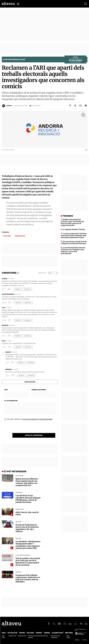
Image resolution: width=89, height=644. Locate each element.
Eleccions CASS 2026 (23, 555)
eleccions (7, 236)
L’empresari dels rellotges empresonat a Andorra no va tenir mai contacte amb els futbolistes (28, 578)
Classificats (57, 633)
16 (5, 347)
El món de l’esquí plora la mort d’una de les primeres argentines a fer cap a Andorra (27, 528)
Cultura (30, 633)
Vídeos (47, 633)
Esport (39, 633)
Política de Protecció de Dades (38, 637)
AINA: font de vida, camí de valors (27, 513)
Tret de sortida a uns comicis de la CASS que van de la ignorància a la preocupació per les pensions (28, 562)
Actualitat (13, 633)
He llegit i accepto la (28, 419)
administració (20, 236)
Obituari (69, 633)
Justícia (19, 539)
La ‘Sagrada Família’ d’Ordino (74, 229)
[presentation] (22, 429)
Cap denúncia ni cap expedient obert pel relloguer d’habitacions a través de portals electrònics (28, 499)
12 (5, 320)
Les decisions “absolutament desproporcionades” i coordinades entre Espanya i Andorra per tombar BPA (28, 545)
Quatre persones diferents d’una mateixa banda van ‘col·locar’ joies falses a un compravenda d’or (27, 482)
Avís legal (68, 637)
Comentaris (36, 106)
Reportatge (20, 509)
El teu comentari (11, 401)
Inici (4, 633)
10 (5, 303)
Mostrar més (30, 382)
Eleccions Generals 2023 (14, 60)
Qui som (3, 637)
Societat (19, 522)
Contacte (12, 636)
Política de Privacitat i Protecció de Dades (37, 419)
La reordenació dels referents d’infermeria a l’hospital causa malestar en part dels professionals (73, 251)
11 (14, 376)
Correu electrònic (39, 390)
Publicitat (22, 636)
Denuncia (27, 289)
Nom (6, 390)
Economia (19, 493)
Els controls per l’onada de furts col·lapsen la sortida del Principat (74, 243)
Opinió (22, 633)
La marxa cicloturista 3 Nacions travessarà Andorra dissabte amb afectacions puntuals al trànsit (74, 235)
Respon (18, 289)
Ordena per (42, 273)
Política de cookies (55, 637)
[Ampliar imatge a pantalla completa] (83, 115)
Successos (19, 476)
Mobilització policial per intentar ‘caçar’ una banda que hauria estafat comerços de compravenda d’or (72, 222)
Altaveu (9, 106)
